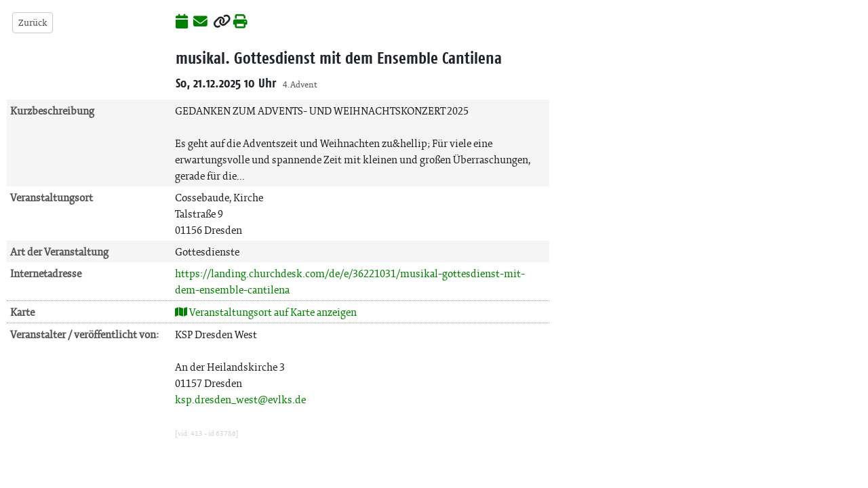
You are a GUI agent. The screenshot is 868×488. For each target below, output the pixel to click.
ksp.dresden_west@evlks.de (240, 400)
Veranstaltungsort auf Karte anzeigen (266, 312)
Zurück (33, 23)
